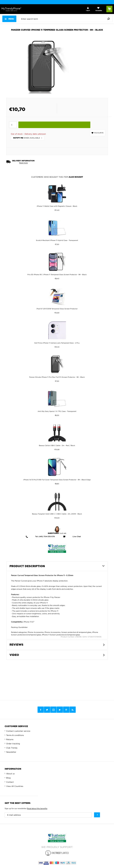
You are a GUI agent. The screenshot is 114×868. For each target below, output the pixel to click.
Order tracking (13, 744)
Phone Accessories (36, 632)
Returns (10, 739)
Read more (23, 163)
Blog (8, 778)
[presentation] (66, 19)
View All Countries (15, 786)
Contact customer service (18, 731)
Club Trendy (12, 748)
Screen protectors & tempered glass (76, 632)
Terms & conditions (15, 735)
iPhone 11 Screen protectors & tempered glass (61, 635)
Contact (10, 782)
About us (10, 774)
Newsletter (11, 752)
